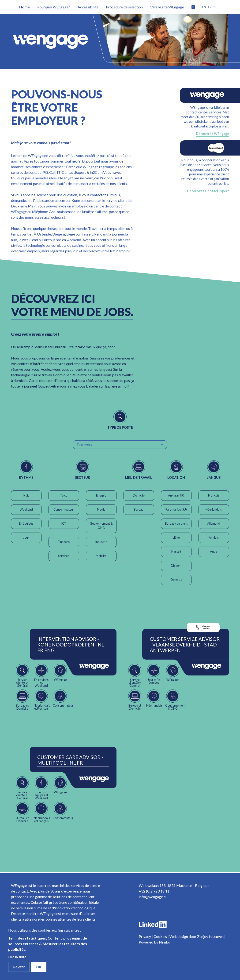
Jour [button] (26, 537)
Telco (64, 495)
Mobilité (101, 556)
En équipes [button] (26, 523)
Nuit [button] (26, 495)
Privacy (145, 936)
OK (39, 967)
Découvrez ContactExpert (208, 191)
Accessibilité (88, 7)
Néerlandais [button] (214, 509)
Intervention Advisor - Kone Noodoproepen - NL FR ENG (71, 645)
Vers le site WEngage (167, 7)
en (204, 7)
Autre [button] (214, 552)
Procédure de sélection (124, 7)
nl (215, 7)
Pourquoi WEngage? (54, 7)
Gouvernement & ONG (101, 526)
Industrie (101, 542)
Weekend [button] (26, 509)
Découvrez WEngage (212, 134)
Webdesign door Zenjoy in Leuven (197, 936)
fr (210, 7)
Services (64, 556)
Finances (64, 542)
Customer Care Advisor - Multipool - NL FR (70, 760)
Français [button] (214, 495)
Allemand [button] (214, 523)
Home (24, 7)
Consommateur (64, 509)
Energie (101, 495)
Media (101, 509)
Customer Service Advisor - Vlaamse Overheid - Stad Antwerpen (185, 645)
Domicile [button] (139, 495)
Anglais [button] (214, 537)
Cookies (160, 936)
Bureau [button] (139, 509)
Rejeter (19, 967)
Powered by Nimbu (154, 942)
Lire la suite (17, 957)
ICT (64, 523)
